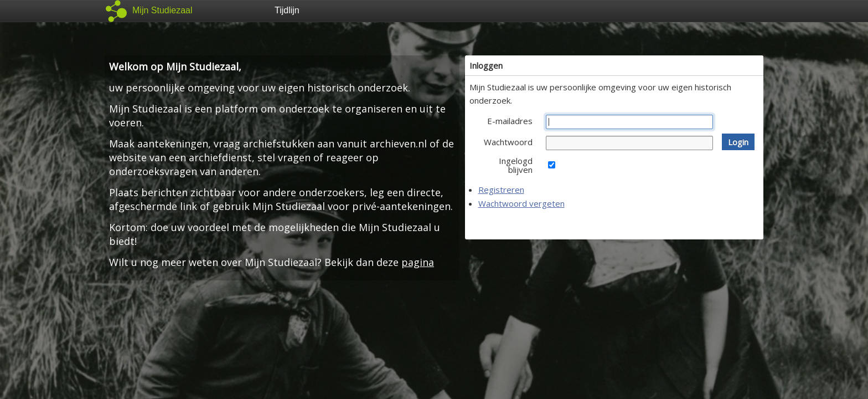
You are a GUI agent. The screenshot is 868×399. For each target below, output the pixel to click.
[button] (738, 142)
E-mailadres (510, 121)
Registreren (501, 190)
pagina (418, 262)
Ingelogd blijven (516, 165)
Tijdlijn (287, 10)
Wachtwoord (508, 142)
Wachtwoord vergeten (521, 203)
